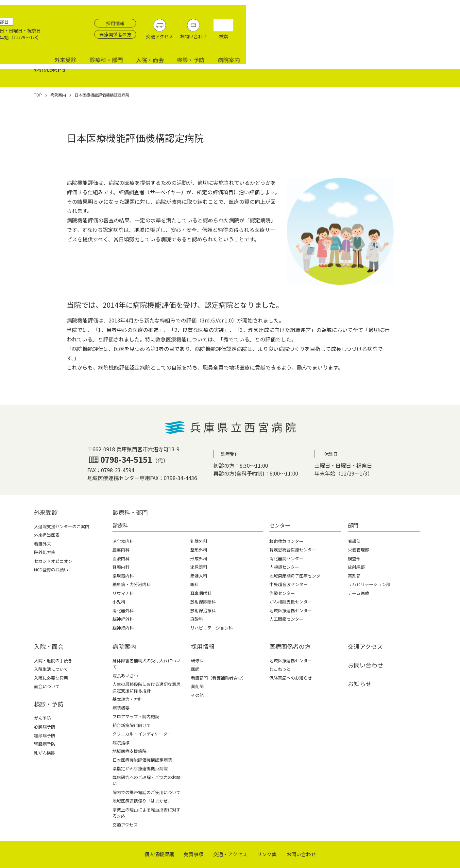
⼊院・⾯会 (49, 646)
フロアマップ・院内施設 (136, 716)
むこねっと (280, 669)
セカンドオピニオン (53, 561)
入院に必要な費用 (51, 678)
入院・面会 (363, 40)
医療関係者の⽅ (290, 646)
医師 (195, 669)
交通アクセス (380, 23)
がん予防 (43, 718)
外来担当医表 (47, 535)
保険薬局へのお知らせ (291, 678)
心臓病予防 (45, 727)
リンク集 (267, 854)
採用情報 (335, 10)
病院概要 (121, 708)
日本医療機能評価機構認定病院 (142, 760)
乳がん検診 (45, 753)
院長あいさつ (125, 676)
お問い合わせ (414, 23)
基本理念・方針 (127, 699)
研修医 (197, 660)
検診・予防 (404, 40)
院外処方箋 (45, 552)
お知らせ (360, 684)
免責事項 (194, 854)
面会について (47, 686)
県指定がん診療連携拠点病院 (140, 768)
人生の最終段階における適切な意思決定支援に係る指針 (146, 687)
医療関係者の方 (335, 21)
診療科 (120, 525)
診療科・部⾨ (130, 512)
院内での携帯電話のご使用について (146, 792)
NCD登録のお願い (51, 570)
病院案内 (442, 40)
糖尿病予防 (45, 735)
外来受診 (279, 40)
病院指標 (121, 743)
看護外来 (43, 544)
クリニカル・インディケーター (142, 734)
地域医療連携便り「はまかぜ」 (142, 801)
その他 (197, 695)
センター (280, 525)
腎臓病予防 (45, 744)
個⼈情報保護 (159, 854)
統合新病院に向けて (132, 725)
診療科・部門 (320, 40)
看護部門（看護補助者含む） (219, 678)
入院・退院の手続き (53, 660)
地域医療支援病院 (129, 751)
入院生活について (51, 669)
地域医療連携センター (291, 660)
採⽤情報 (203, 646)
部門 (353, 525)
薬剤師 (197, 686)
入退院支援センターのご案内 (62, 526)
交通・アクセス (230, 854)
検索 (444, 23)
